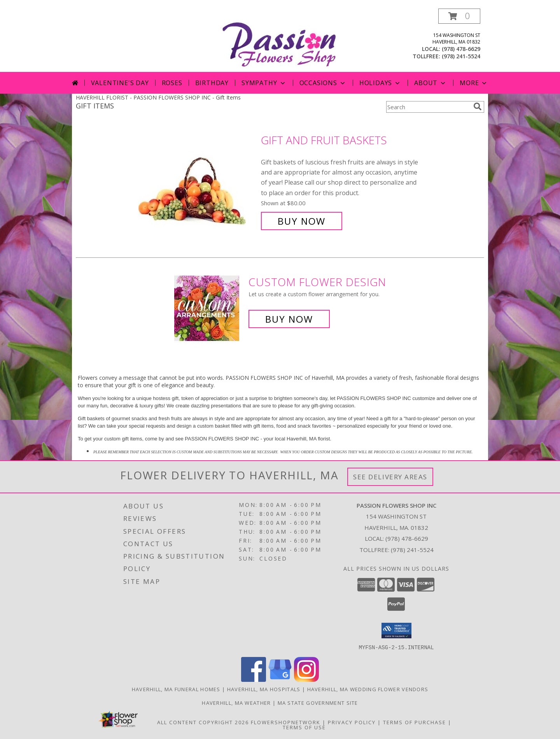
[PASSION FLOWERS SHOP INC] (280, 40)
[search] (478, 107)
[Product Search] (428, 107)
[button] (459, 16)
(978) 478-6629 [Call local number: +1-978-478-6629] (461, 49)
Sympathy (264, 83)
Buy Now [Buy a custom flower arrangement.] (289, 319)
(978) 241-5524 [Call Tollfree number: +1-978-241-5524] (412, 550)
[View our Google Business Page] (280, 679)
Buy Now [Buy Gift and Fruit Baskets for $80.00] (302, 221)
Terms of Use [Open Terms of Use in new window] (304, 727)
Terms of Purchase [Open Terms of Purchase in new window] (415, 722)
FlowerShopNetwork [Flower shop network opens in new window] (286, 722)
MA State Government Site (318, 702)
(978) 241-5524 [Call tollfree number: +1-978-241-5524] (461, 56)
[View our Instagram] (306, 679)
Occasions (323, 83)
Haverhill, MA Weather (236, 702)
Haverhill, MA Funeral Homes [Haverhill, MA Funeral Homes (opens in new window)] (176, 689)
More (474, 83)
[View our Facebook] (254, 679)
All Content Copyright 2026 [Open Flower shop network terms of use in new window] (203, 722)
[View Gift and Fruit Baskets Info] (198, 181)
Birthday (212, 83)
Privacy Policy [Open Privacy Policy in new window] (352, 722)
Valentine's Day (120, 83)
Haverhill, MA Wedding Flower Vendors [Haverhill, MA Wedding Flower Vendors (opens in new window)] (368, 689)
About (430, 83)
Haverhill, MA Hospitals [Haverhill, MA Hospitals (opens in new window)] (264, 689)
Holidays (380, 83)
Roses (172, 83)
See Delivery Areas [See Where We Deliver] (390, 477)
